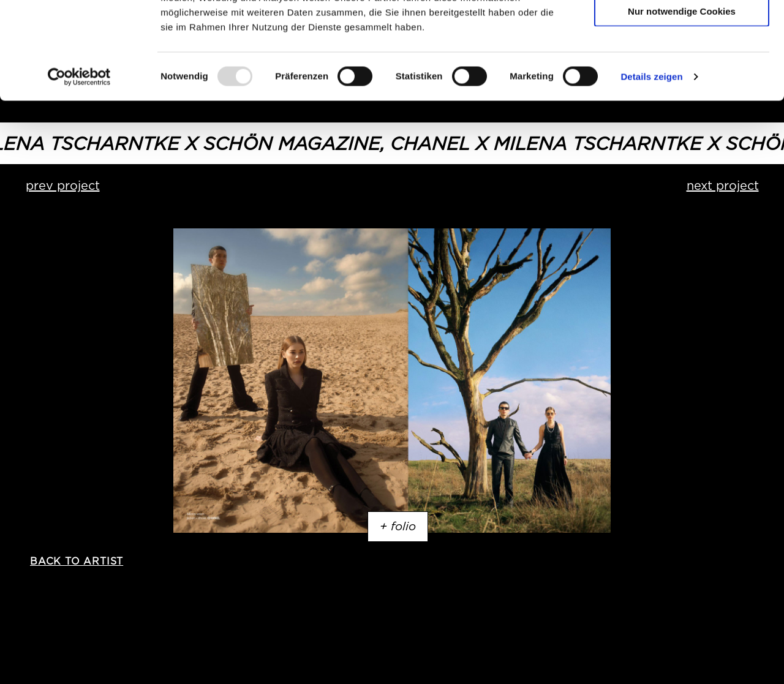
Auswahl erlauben (682, 66)
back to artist (77, 561)
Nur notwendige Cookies (682, 102)
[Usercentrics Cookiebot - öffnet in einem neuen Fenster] (79, 168)
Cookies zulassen (682, 30)
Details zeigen (651, 167)
